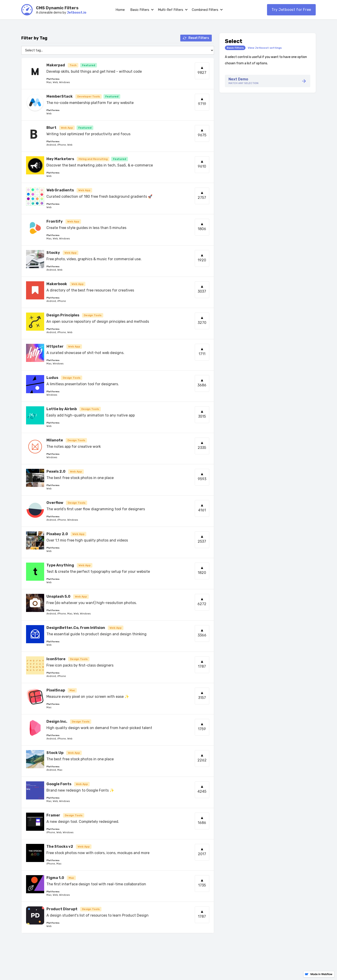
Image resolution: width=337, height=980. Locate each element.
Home (120, 10)
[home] (27, 10)
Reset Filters (199, 38)
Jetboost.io (77, 13)
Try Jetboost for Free (291, 10)
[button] (141, 10)
